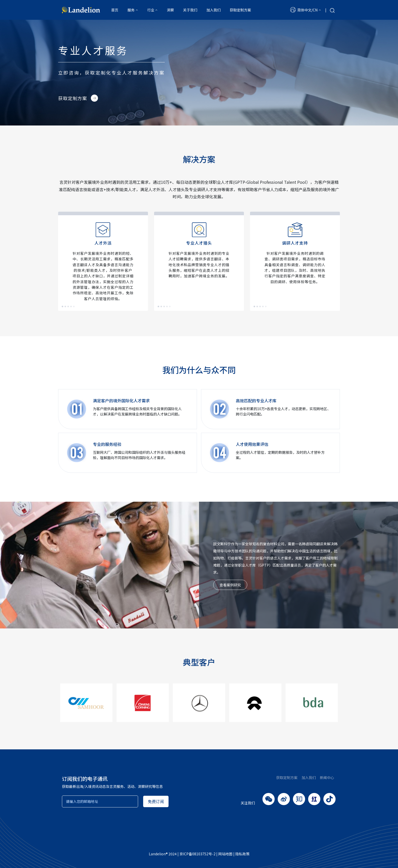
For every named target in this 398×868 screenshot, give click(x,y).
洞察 (170, 10)
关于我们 (190, 10)
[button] (305, 10)
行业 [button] (151, 10)
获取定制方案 (240, 10)
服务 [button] (131, 10)
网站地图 (225, 854)
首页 (115, 10)
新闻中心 (327, 777)
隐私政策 (242, 854)
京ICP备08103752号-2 (197, 854)
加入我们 (213, 10)
